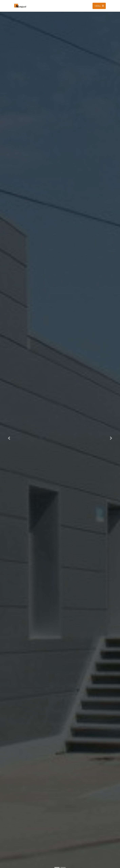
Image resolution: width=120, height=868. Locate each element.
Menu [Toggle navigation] (99, 6)
